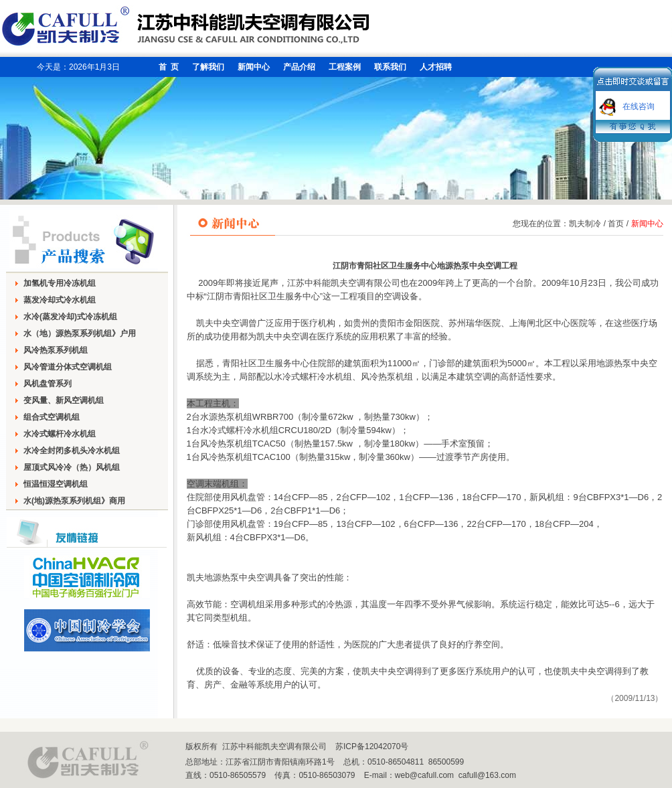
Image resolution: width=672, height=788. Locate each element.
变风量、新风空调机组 (64, 400)
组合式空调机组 (52, 417)
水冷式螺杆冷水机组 (60, 434)
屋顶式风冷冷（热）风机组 (72, 467)
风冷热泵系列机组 (56, 350)
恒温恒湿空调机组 (56, 484)
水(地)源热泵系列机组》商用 (74, 501)
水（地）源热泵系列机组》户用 (80, 333)
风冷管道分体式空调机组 (68, 367)
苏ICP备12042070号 (372, 746)
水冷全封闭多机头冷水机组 (72, 451)
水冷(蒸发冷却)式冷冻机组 (70, 317)
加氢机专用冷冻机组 (60, 283)
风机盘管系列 (48, 384)
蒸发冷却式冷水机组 (60, 300)
